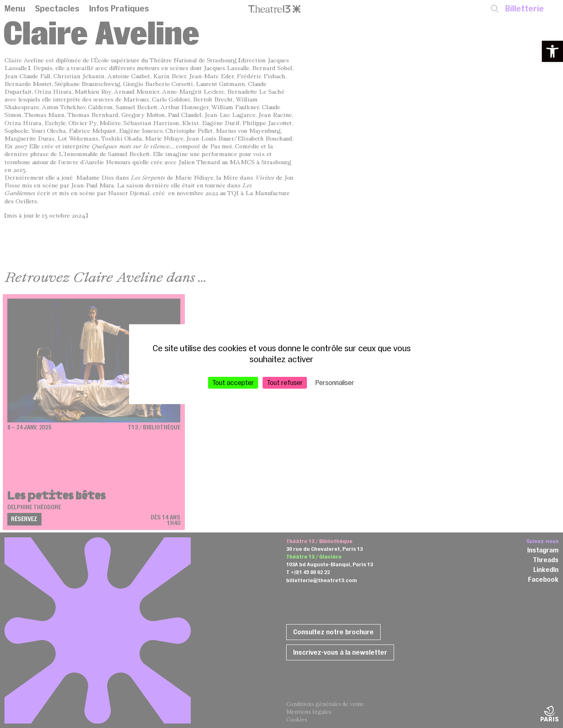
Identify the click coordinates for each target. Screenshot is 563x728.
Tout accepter (233, 382)
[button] (552, 51)
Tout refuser (285, 382)
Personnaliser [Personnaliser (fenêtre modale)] (335, 382)
